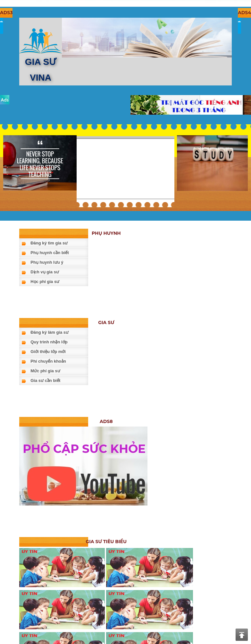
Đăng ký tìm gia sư (49, 243)
